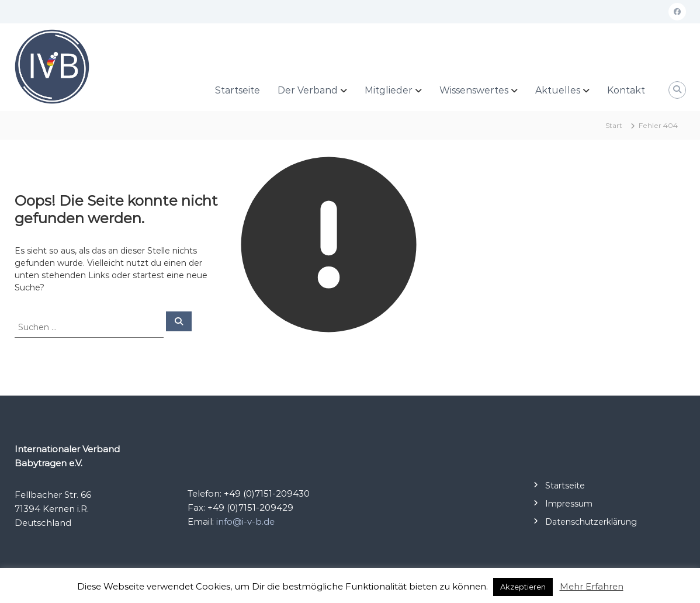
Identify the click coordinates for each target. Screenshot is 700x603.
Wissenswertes (474, 90)
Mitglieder (389, 90)
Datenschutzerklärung (591, 522)
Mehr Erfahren (592, 586)
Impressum (569, 504)
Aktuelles (558, 90)
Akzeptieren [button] (523, 587)
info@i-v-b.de (245, 521)
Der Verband (308, 90)
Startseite (238, 90)
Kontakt (626, 90)
